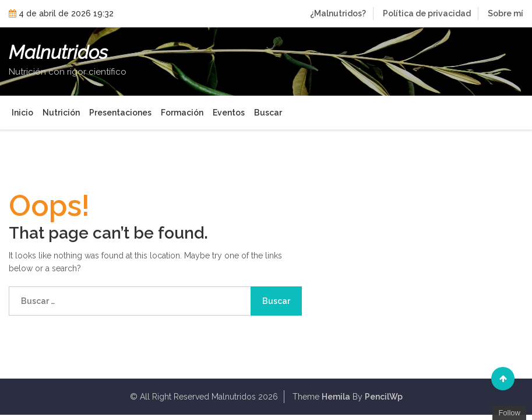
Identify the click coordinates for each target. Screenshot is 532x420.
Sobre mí (505, 13)
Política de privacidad (427, 13)
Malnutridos (58, 52)
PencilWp (384, 397)
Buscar (268, 113)
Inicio (22, 113)
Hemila (336, 397)
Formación (182, 113)
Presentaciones (120, 113)
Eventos (229, 113)
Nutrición (61, 113)
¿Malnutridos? (338, 13)
